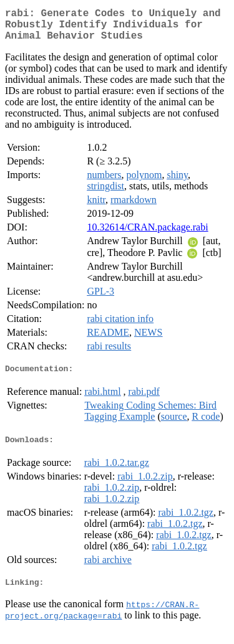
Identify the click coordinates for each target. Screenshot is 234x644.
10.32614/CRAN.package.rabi (147, 234)
